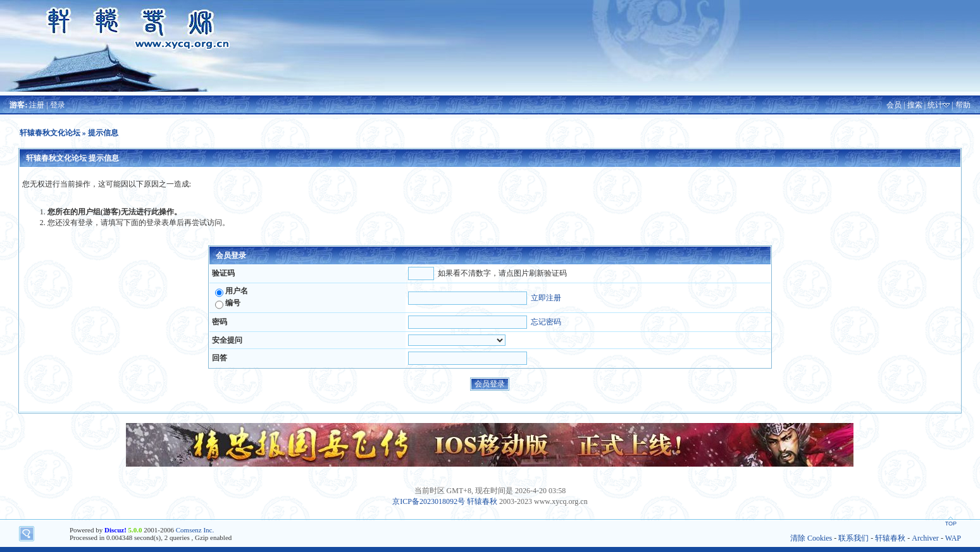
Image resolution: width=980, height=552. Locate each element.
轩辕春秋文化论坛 (50, 133)
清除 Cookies (811, 538)
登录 (58, 105)
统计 (935, 105)
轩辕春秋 (482, 501)
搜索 (915, 105)
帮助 (963, 105)
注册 (37, 105)
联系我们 (853, 538)
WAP (953, 538)
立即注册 (546, 298)
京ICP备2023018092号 (429, 501)
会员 (894, 105)
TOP (951, 524)
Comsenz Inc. (195, 530)
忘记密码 (546, 322)
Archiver (925, 538)
